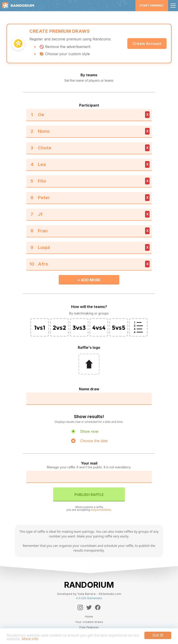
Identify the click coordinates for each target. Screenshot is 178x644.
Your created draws (89, 622)
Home (89, 616)
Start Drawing (152, 5)
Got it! (158, 635)
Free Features (89, 627)
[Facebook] (98, 607)
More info (38, 639)
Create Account (147, 44)
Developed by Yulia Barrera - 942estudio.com (89, 594)
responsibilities (101, 510)
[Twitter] (89, 607)
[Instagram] (80, 607)
